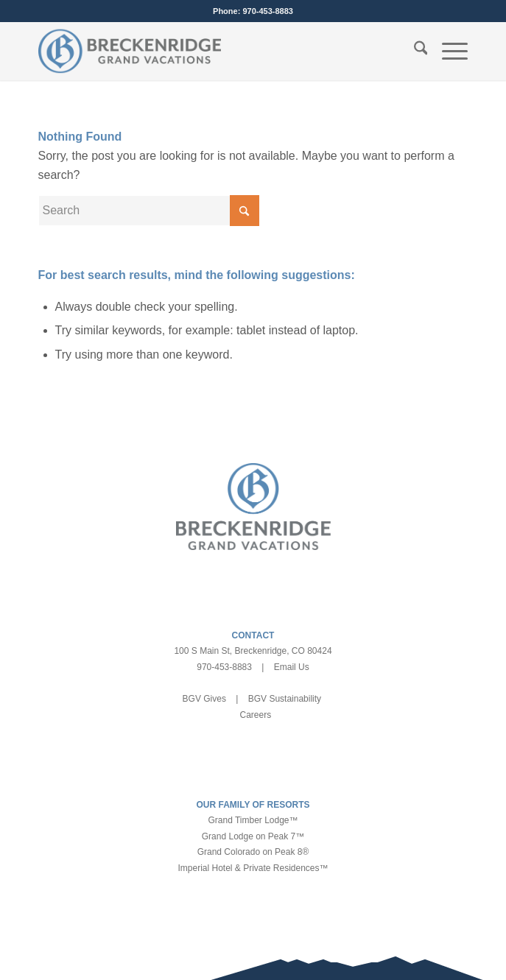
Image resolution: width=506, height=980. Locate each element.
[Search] (414, 51)
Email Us (292, 667)
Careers (255, 715)
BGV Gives (204, 699)
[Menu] (447, 51)
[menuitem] (414, 51)
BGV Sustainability (285, 699)
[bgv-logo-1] (210, 51)
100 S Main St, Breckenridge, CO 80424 (253, 651)
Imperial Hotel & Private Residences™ (253, 868)
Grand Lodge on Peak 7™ (253, 836)
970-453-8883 (268, 11)
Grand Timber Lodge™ (253, 820)
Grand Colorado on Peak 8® (253, 852)
